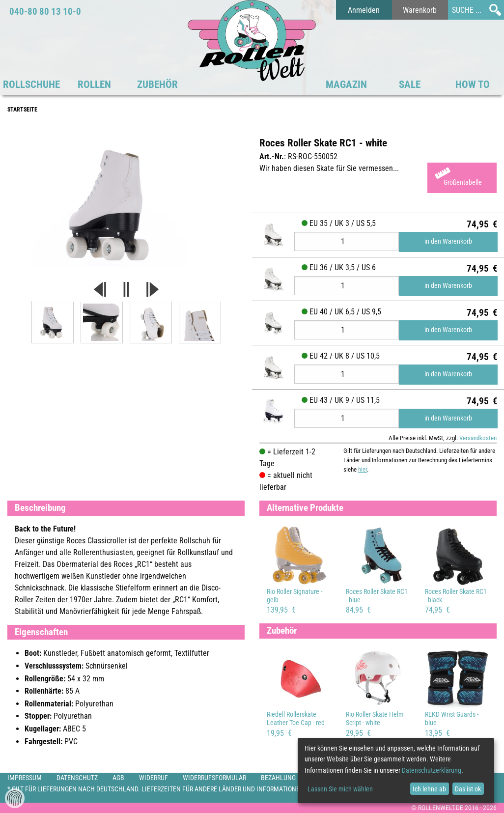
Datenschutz (77, 778)
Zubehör (157, 84)
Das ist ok (468, 789)
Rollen (94, 84)
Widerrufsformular (214, 778)
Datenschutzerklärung (432, 770)
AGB (118, 778)
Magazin (346, 84)
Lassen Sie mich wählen (340, 789)
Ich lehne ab (429, 789)
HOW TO (473, 84)
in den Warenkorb (448, 241)
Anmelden (364, 10)
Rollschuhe (31, 84)
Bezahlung (278, 778)
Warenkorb (420, 10)
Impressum (25, 778)
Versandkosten (478, 438)
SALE (410, 84)
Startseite (22, 110)
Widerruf (154, 778)
